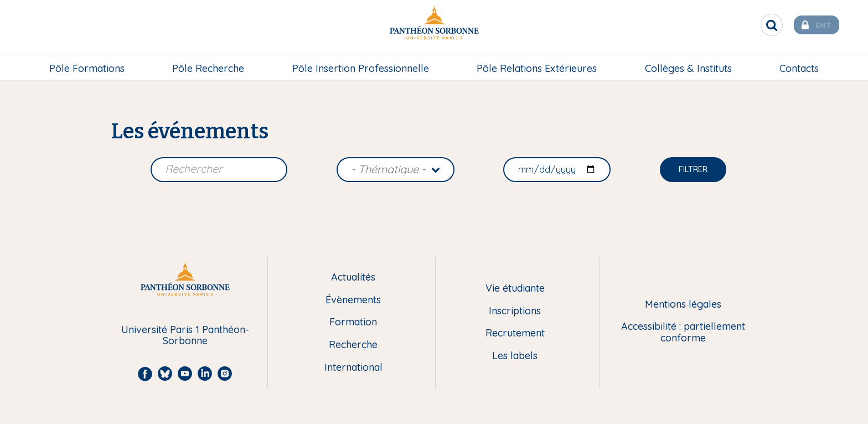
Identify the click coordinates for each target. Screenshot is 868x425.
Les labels (515, 356)
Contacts (799, 64)
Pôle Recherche (208, 64)
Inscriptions (515, 311)
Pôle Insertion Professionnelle (361, 64)
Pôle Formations (87, 64)
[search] (761, 25)
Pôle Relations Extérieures (537, 64)
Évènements (353, 300)
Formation (353, 322)
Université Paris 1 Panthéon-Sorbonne (185, 336)
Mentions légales (683, 305)
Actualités (353, 278)
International (353, 368)
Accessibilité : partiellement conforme (683, 332)
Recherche (353, 345)
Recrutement (515, 333)
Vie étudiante (515, 289)
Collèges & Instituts (688, 64)
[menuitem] (87, 65)
